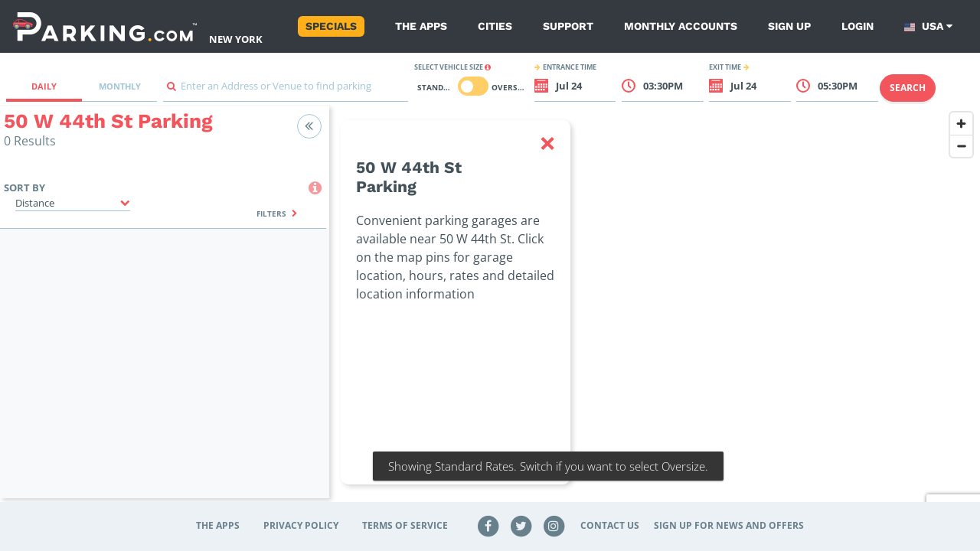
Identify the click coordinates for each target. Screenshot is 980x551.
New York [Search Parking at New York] (236, 39)
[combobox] (286, 90)
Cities (495, 26)
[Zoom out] (961, 146)
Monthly (120, 86)
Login (857, 26)
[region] (655, 311)
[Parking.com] (105, 26)
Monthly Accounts (681, 26)
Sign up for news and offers (729, 525)
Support (568, 26)
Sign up (789, 26)
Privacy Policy (301, 525)
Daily (44, 86)
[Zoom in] (961, 124)
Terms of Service (405, 525)
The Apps (421, 26)
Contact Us (610, 525)
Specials (331, 26)
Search (908, 88)
